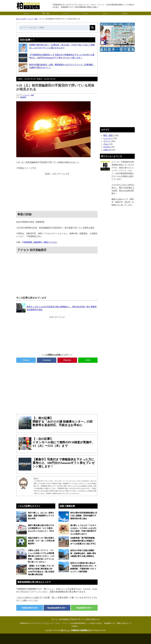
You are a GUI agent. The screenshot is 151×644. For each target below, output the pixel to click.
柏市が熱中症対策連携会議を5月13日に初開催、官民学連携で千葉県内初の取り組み (84, 516)
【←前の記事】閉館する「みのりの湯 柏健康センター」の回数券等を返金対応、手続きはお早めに (62, 422)
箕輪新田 (23, 97)
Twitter (26, 360)
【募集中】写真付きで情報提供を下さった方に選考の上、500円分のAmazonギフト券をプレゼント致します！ (64, 463)
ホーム (26, 14)
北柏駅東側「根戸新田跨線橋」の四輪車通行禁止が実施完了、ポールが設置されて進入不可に (83, 541)
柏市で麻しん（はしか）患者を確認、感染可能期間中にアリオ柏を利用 (41, 516)
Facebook (47, 360)
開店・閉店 (46, 14)
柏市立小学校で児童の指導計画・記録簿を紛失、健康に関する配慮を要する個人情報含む (83, 553)
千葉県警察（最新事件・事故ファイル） (40, 242)
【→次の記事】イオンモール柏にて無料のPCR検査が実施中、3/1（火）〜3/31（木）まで (64, 442)
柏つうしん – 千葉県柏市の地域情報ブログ (77, 630)
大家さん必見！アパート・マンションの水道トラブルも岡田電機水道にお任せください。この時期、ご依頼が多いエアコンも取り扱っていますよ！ (41, 556)
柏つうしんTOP (21, 19)
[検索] (93, 28)
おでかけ (125, 14)
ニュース (66, 14)
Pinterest (67, 360)
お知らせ (107, 150)
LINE (88, 360)
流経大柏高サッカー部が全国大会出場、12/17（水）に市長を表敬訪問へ (41, 541)
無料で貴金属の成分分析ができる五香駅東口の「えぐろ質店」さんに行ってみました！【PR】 (41, 528)
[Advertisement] (57, 192)
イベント (85, 14)
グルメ (105, 14)
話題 (36, 19)
